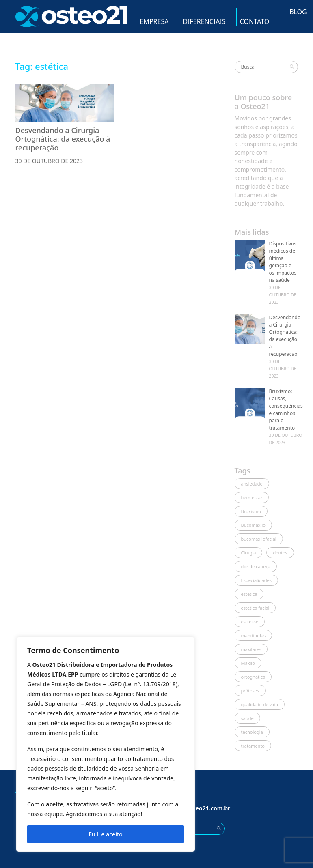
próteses (250, 691)
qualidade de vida (260, 704)
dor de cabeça (256, 566)
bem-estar (252, 497)
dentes (280, 553)
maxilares (251, 649)
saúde (247, 718)
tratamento (253, 746)
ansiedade (252, 484)
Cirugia (249, 553)
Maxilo (248, 663)
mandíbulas (254, 635)
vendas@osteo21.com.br (196, 808)
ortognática (253, 677)
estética (249, 594)
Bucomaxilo (254, 525)
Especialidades (257, 580)
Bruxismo (251, 511)
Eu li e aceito (106, 834)
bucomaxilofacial (259, 539)
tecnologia (252, 732)
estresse (250, 622)
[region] (106, 744)
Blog (298, 12)
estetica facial (255, 608)
